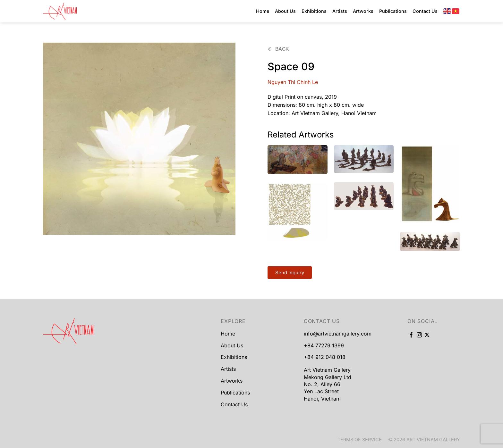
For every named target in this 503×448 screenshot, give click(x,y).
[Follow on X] (427, 335)
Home (263, 11)
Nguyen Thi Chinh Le (293, 82)
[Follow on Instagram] (419, 335)
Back (279, 49)
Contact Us (425, 11)
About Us (285, 11)
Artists (340, 11)
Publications (393, 11)
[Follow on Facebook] (411, 335)
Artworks (363, 11)
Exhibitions (314, 11)
